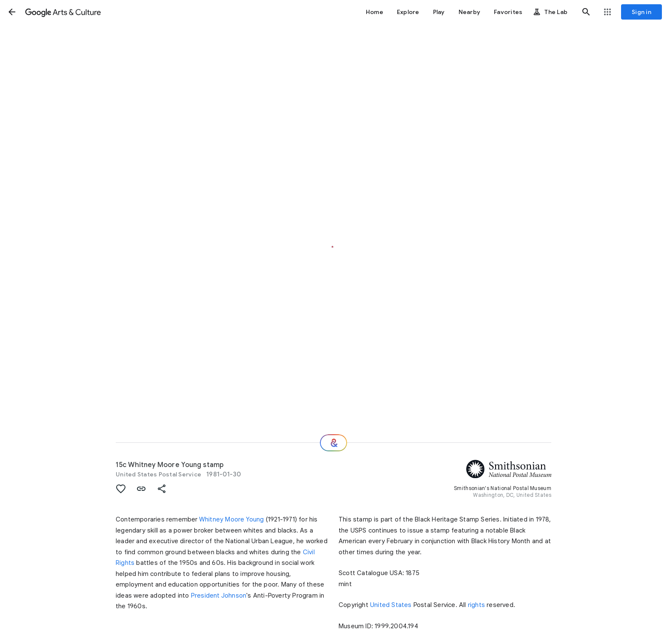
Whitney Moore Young (232, 519)
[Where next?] (333, 443)
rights (476, 605)
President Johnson (219, 596)
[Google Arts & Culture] (63, 12)
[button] (12, 12)
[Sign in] (641, 12)
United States (391, 605)
